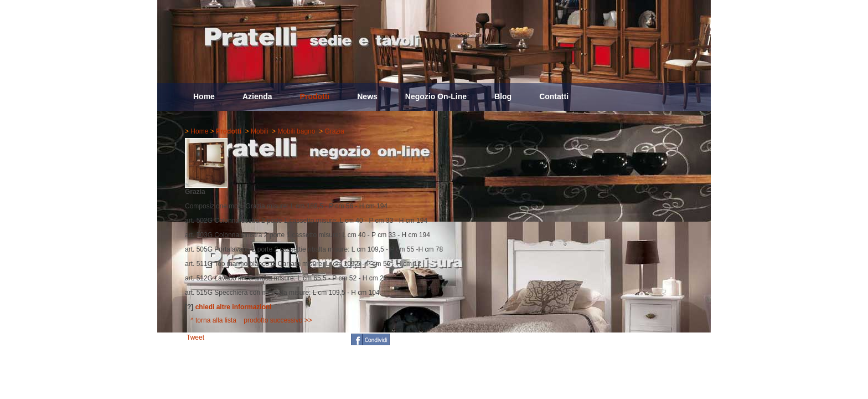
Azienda (257, 96)
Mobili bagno (296, 131)
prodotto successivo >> (278, 320)
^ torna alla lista (213, 320)
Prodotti (315, 96)
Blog (503, 96)
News (367, 96)
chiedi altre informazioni (234, 307)
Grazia (334, 131)
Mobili (259, 131)
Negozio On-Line (436, 96)
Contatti (554, 96)
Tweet (195, 337)
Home (204, 96)
